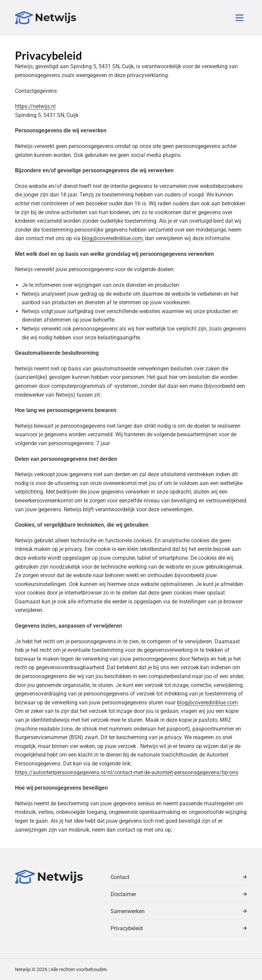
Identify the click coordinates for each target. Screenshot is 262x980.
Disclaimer (179, 894)
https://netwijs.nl (35, 106)
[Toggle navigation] (239, 18)
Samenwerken (179, 911)
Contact (179, 877)
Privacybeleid (179, 928)
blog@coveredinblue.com (112, 238)
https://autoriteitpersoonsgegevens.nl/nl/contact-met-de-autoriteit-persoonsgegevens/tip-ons (127, 772)
